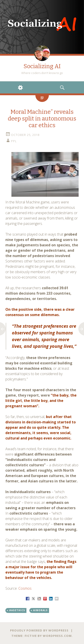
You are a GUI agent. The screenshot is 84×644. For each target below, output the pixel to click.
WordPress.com (57, 636)
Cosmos (25, 588)
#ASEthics (17, 610)
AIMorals (40, 610)
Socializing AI (42, 66)
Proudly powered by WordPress (39, 630)
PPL (14, 141)
